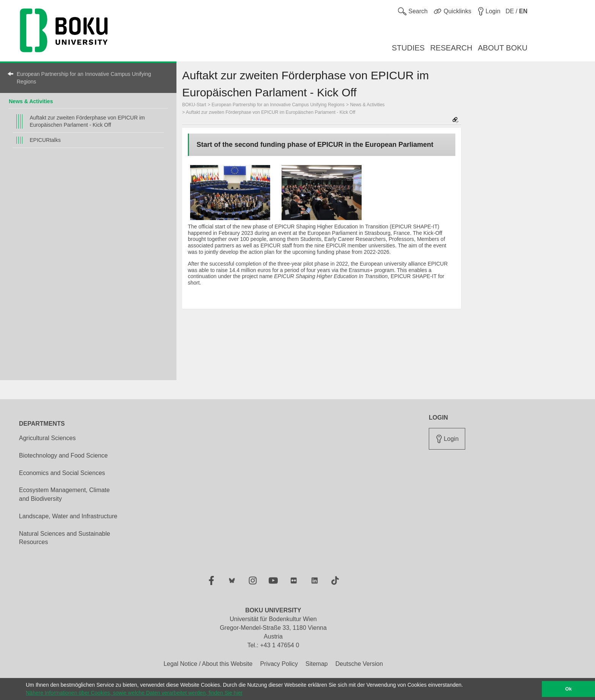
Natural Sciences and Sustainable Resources (65, 538)
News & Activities (31, 101)
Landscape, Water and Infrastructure (68, 516)
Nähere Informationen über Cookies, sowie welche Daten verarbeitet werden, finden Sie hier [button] (134, 693)
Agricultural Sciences (47, 438)
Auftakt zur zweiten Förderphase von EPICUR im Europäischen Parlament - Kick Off (87, 121)
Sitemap (317, 664)
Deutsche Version (359, 664)
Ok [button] (569, 689)
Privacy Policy (279, 664)
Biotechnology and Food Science (63, 455)
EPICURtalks (45, 140)
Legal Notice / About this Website (208, 664)
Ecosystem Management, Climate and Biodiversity (64, 494)
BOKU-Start (194, 105)
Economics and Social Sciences (62, 473)
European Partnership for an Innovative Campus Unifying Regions (84, 78)
